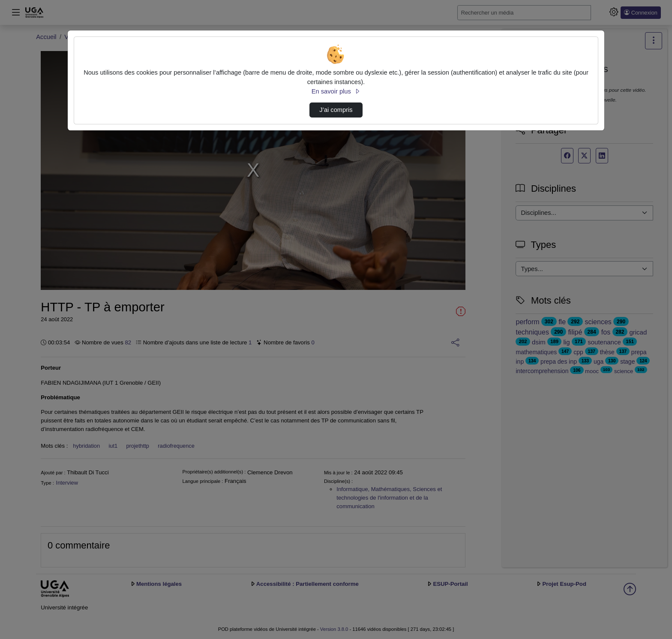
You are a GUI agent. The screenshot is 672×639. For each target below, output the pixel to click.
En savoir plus (336, 91)
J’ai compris (336, 110)
